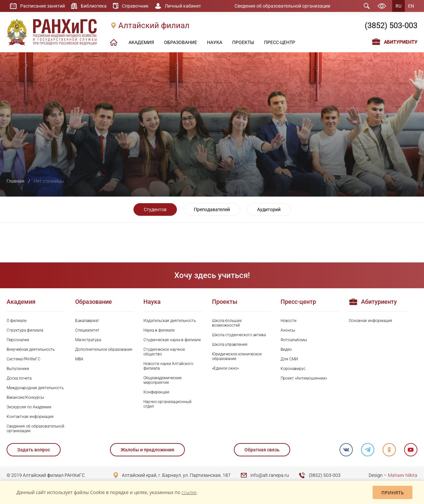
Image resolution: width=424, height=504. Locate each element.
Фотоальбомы (294, 340)
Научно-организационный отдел (167, 404)
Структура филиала (25, 330)
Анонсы (288, 330)
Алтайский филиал (154, 25)
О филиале (17, 321)
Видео (286, 349)
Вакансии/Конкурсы (25, 397)
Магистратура (88, 340)
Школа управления (230, 344)
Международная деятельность (35, 388)
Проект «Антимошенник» (304, 378)
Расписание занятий (43, 6)
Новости (289, 321)
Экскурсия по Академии (29, 407)
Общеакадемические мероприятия (162, 380)
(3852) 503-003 (391, 25)
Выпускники (18, 369)
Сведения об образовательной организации (282, 6)
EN (411, 6)
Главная (16, 181)
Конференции (156, 392)
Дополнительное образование (104, 349)
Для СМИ (289, 359)
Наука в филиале (159, 330)
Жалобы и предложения (147, 450)
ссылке (189, 492)
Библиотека (94, 6)
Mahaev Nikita (403, 475)
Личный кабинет (183, 6)
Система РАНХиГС (24, 359)
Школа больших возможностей (227, 323)
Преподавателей (212, 209)
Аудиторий (269, 209)
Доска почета (19, 378)
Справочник (135, 6)
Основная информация (371, 321)
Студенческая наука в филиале (172, 340)
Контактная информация (30, 417)
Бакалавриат (87, 321)
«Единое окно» (225, 368)
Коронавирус (293, 369)
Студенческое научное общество (164, 352)
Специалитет (87, 330)
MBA (79, 359)
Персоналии (18, 340)
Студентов (155, 209)
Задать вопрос (34, 450)
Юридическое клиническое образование (237, 356)
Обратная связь (262, 450)
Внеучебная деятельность (31, 349)
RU (398, 6)
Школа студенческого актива (239, 335)
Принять (393, 493)
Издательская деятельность (170, 321)
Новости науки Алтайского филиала (168, 366)
